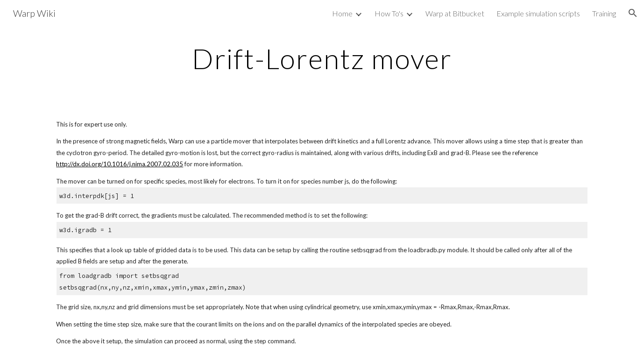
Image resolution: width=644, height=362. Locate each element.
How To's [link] (389, 13)
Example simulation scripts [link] (538, 13)
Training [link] (604, 13)
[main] (322, 58)
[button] (633, 13)
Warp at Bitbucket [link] (455, 13)
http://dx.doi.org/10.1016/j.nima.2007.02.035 (120, 164)
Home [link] (342, 13)
